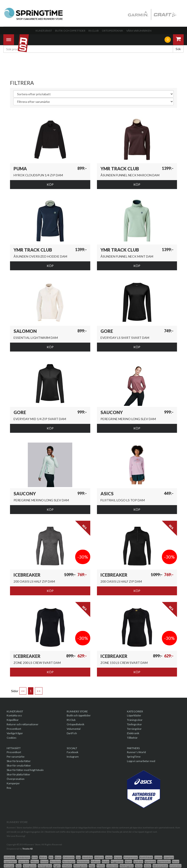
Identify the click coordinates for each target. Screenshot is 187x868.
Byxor (58, 857)
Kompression (131, 857)
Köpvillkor (13, 720)
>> (39, 691)
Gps (78, 857)
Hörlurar (99, 857)
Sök (178, 49)
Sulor (19, 866)
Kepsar (118, 857)
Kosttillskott (146, 857)
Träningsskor (135, 720)
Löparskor (24, 862)
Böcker (43, 857)
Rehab (106, 862)
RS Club (94, 31)
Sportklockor (164, 862)
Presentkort (14, 729)
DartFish (72, 733)
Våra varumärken (139, 31)
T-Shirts (101, 866)
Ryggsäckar (117, 862)
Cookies (12, 738)
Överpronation (16, 779)
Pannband (55, 862)
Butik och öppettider (70, 31)
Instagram (73, 757)
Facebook (72, 752)
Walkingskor (127, 866)
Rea (9, 788)
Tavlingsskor (30, 866)
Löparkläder (134, 715)
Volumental (74, 729)
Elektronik (133, 733)
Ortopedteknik (113, 31)
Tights (57, 866)
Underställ (112, 866)
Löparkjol (169, 857)
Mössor (35, 862)
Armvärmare (23, 857)
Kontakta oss (14, 715)
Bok (51, 857)
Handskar (87, 857)
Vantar (139, 866)
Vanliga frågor (15, 733)
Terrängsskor (45, 866)
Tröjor (92, 866)
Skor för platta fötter (18, 774)
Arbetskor (9, 857)
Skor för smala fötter (19, 765)
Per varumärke (16, 757)
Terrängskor (134, 729)
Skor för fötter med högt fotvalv (25, 770)
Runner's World (136, 752)
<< (23, 691)
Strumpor (9, 866)
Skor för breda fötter (19, 761)
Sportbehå (150, 862)
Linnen (158, 857)
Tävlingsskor (134, 724)
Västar (148, 866)
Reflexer (96, 862)
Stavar (176, 862)
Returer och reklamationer (23, 724)
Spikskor (138, 862)
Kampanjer (13, 783)
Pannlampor (69, 862)
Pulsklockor (83, 862)
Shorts (128, 862)
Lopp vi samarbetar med (141, 761)
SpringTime (134, 757)
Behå (35, 857)
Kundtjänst (44, 31)
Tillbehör (132, 738)
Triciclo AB (28, 849)
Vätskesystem (160, 866)
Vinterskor (175, 866)
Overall (44, 862)
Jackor (109, 857)
